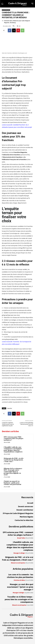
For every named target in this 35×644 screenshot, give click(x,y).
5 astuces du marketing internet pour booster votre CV (26, 424)
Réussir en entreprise (18, 563)
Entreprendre (6, 10)
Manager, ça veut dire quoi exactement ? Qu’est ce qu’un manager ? (20, 587)
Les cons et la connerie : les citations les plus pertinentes (20, 576)
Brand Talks (21, 538)
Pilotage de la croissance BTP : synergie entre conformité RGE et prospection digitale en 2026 (13, 472)
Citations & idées (19, 580)
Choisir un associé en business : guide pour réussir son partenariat (12, 483)
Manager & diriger (19, 553)
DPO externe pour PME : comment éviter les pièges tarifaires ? (13, 439)
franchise (10, 408)
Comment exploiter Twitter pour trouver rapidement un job (8, 424)
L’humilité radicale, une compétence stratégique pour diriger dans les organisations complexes (13, 450)
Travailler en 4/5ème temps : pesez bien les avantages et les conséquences (19, 599)
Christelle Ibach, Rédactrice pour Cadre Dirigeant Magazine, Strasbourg (17, 22)
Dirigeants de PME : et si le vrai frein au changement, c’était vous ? (14, 460)
